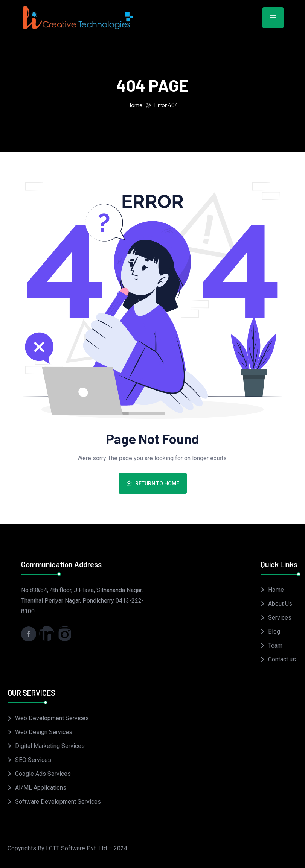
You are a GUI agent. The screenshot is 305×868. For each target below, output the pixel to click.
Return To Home (153, 483)
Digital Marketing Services (50, 746)
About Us (280, 604)
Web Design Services (44, 732)
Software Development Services (58, 802)
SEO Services (33, 760)
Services (280, 618)
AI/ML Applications (41, 788)
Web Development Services (52, 718)
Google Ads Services (43, 774)
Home (135, 105)
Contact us (282, 659)
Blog (274, 632)
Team (275, 645)
